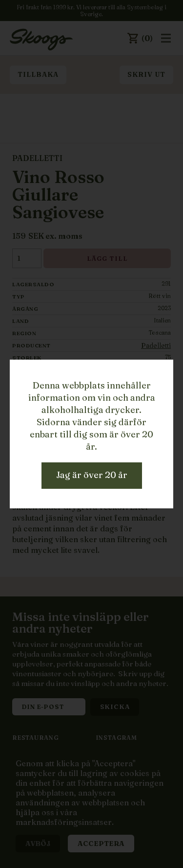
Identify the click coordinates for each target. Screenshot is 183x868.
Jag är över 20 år (92, 475)
